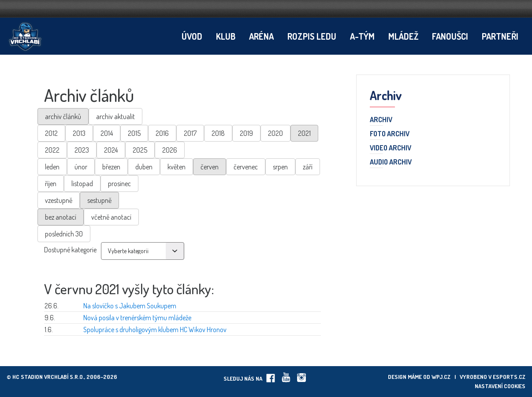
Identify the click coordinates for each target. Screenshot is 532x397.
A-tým (362, 36)
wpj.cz (441, 377)
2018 (218, 133)
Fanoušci (450, 36)
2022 (52, 150)
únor (81, 167)
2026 (170, 150)
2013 (79, 133)
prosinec (119, 184)
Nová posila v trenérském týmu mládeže (137, 318)
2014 (107, 133)
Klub (226, 36)
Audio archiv (391, 162)
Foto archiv (390, 134)
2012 (51, 133)
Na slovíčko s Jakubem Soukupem (130, 306)
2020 (275, 133)
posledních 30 (64, 234)
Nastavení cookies (500, 386)
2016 (162, 133)
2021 (304, 133)
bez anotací (61, 217)
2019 (246, 133)
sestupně (99, 200)
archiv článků (63, 116)
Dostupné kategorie (70, 250)
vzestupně (59, 200)
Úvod (192, 36)
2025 (140, 150)
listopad (82, 184)
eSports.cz (509, 377)
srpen (280, 167)
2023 (82, 150)
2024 (111, 150)
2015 (134, 133)
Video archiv (391, 148)
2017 (190, 133)
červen (210, 167)
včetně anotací (111, 217)
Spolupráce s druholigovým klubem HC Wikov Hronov (155, 330)
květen (177, 167)
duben (144, 167)
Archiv (381, 120)
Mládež (403, 36)
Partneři (500, 36)
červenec (246, 167)
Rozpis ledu (312, 36)
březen (111, 167)
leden (52, 167)
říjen (51, 184)
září (308, 167)
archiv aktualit (115, 116)
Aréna (261, 36)
